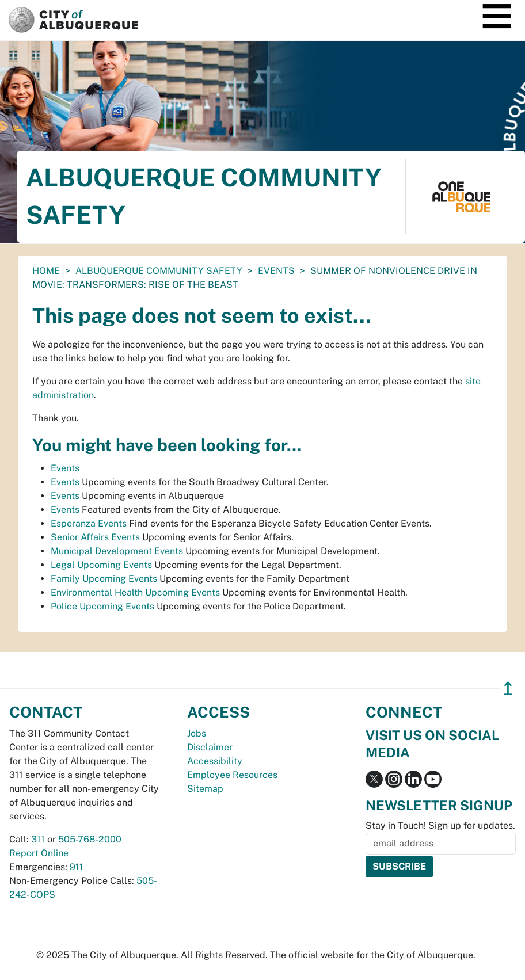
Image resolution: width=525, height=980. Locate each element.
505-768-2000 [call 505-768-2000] (90, 839)
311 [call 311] (38, 839)
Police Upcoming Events (102, 606)
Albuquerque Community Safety (159, 271)
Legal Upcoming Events (101, 565)
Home (46, 271)
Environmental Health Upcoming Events (135, 592)
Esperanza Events (89, 523)
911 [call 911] (77, 867)
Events (276, 271)
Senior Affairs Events (95, 537)
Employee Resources (232, 775)
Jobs (197, 733)
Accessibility (215, 761)
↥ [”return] (508, 689)
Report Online (39, 853)
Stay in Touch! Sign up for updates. (440, 825)
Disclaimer (210, 747)
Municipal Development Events (117, 551)
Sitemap (205, 789)
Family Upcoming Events (104, 579)
